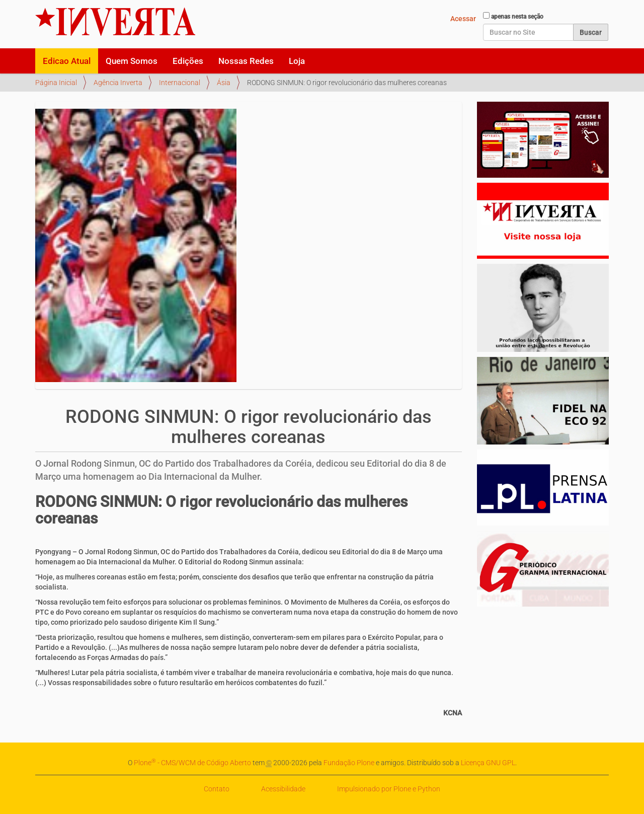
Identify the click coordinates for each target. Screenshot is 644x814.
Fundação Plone (349, 763)
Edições (188, 61)
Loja (297, 61)
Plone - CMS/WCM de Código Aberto (192, 763)
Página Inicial (56, 83)
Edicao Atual (67, 61)
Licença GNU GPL (488, 763)
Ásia (224, 83)
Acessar (463, 19)
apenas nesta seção (517, 17)
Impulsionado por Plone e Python (389, 789)
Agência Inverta (118, 83)
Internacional (180, 83)
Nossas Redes (246, 61)
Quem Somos (132, 61)
